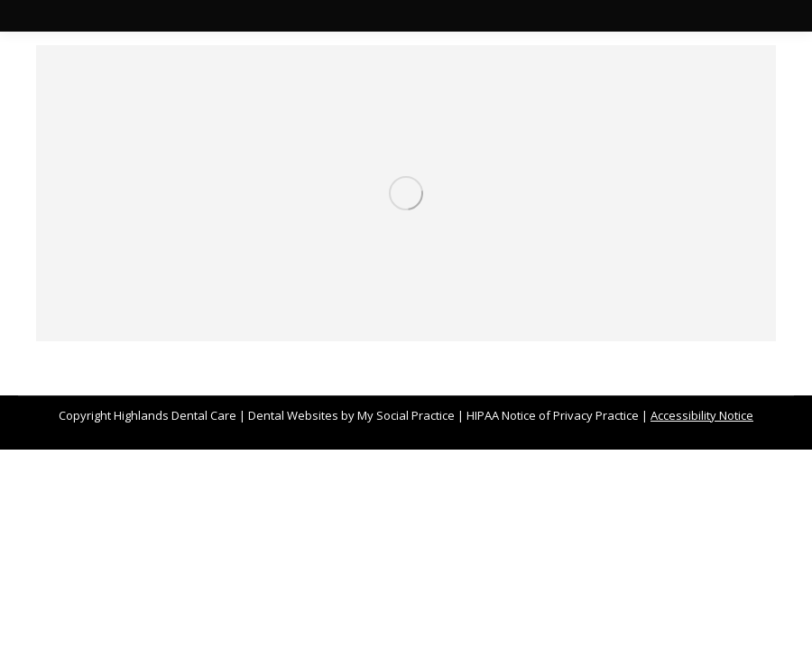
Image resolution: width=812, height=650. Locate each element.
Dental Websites (293, 415)
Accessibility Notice (702, 415)
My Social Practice (405, 415)
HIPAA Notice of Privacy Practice (553, 415)
